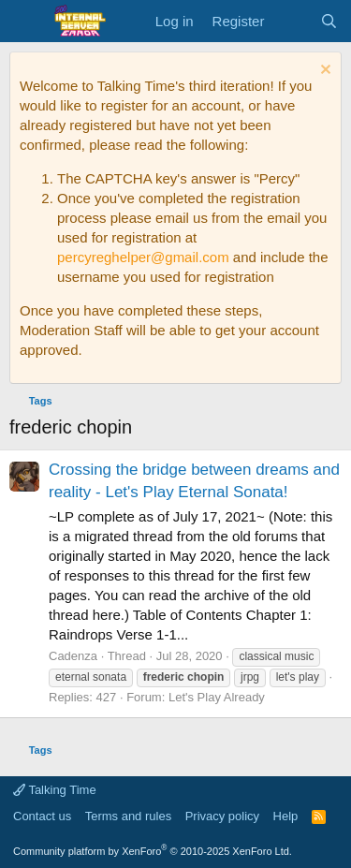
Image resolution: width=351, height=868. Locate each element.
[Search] (329, 21)
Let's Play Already (217, 697)
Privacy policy (222, 816)
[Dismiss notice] (323, 72)
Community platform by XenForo (153, 851)
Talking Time (55, 790)
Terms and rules (128, 816)
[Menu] (26, 22)
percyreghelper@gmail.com (143, 257)
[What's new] (292, 21)
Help (286, 816)
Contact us (42, 816)
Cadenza (73, 656)
